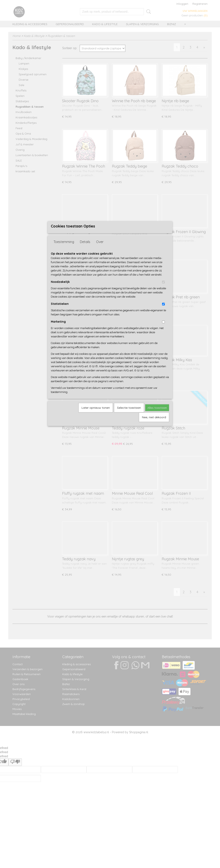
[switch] (163, 289)
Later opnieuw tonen (96, 415)
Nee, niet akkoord (154, 424)
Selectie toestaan (129, 415)
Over (100, 249)
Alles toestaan (157, 415)
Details (85, 249)
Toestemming (64, 249)
